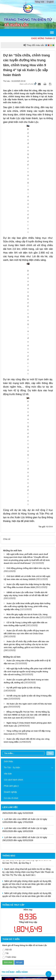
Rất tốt (7, 731)
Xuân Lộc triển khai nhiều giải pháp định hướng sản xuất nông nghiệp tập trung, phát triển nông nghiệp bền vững (27, 387)
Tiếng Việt (39, 2)
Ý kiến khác (9, 739)
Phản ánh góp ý (11, 567)
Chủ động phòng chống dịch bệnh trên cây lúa (28, 349)
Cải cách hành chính (13, 561)
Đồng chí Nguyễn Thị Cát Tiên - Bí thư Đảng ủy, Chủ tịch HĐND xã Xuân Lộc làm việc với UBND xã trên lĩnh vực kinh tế (27, 496)
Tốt (5, 735)
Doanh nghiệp (10, 573)
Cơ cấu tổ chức (11, 579)
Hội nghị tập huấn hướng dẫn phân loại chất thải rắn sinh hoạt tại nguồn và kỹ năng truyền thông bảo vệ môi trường (27, 453)
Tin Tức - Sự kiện (12, 549)
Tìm (50, 534)
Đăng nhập (48, 930)
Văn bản (8, 555)
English (50, 2)
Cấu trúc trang (22, 930)
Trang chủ (7, 930)
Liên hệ (36, 930)
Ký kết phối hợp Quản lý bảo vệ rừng (23, 469)
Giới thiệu (8, 543)
